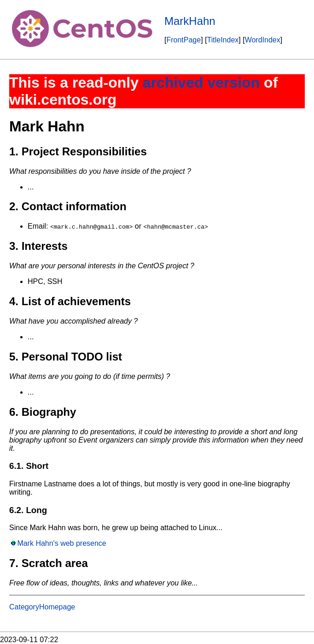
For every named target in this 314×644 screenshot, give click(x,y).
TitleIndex (223, 40)
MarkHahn (190, 21)
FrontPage (183, 40)
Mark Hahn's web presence (61, 543)
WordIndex (263, 40)
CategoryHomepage (42, 607)
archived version (201, 83)
